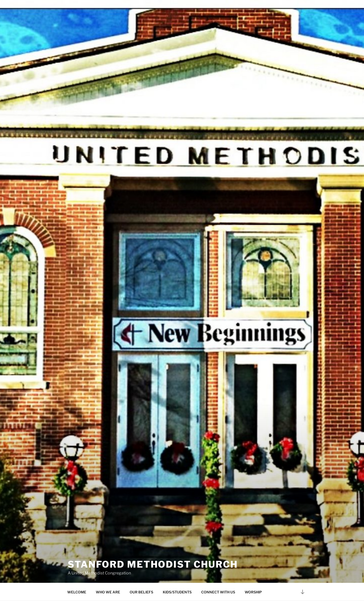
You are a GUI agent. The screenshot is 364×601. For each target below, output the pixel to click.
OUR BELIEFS (141, 592)
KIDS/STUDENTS (177, 592)
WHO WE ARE (108, 592)
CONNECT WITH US (218, 592)
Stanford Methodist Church (153, 559)
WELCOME (77, 592)
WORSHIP (253, 592)
